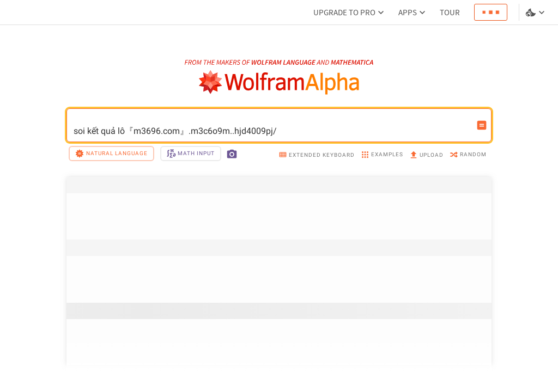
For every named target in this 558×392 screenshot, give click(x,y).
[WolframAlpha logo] (279, 82)
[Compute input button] (482, 125)
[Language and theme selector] (536, 13)
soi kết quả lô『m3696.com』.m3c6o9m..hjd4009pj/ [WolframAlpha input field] (272, 125)
